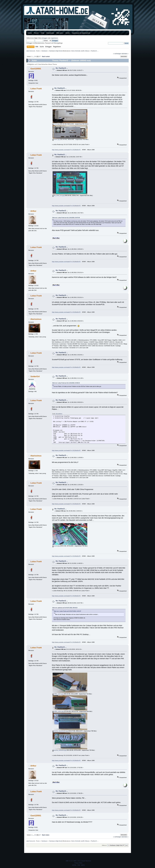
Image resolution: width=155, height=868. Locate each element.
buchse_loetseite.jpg (59, 750)
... (34, 57)
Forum (36, 33)
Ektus (87, 51)
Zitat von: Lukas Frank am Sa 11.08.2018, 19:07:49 (66, 218)
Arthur (33, 211)
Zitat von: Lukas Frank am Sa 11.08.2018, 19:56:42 (66, 383)
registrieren (54, 38)
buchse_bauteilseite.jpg (60, 731)
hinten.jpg (56, 139)
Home (30, 33)
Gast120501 (36, 69)
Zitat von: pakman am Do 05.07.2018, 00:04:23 (65, 608)
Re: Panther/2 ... (62, 68)
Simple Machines (86, 861)
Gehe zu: (104, 845)
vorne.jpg (56, 124)
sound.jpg (56, 546)
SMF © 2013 (77, 861)
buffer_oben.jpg (58, 694)
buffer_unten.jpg (58, 711)
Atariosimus (36, 319)
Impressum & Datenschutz (81, 33)
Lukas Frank (36, 89)
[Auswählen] (59, 414)
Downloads (50, 33)
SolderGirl (35, 376)
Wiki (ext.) (60, 33)
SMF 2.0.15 (69, 861)
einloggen (44, 38)
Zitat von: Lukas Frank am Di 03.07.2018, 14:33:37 (67, 611)
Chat (42, 33)
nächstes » (125, 54)
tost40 (83, 51)
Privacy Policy (78, 863)
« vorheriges (117, 54)
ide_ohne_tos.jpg (58, 195)
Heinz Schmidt (76, 51)
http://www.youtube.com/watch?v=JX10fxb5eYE (66, 150)
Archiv (68, 33)
